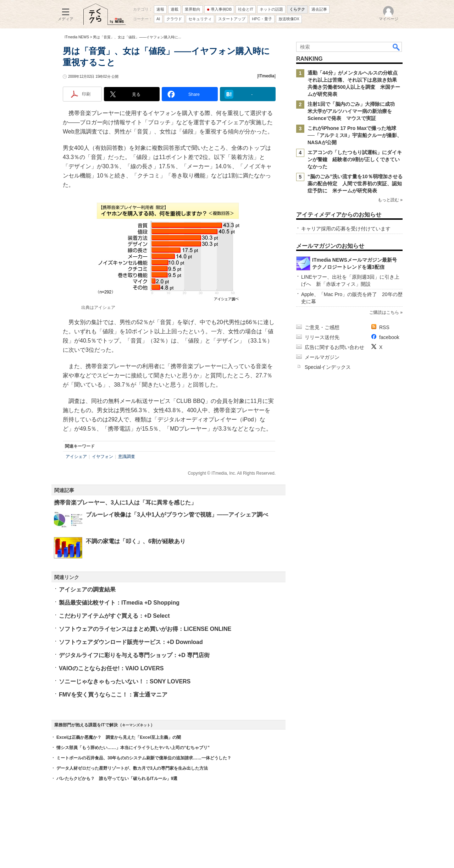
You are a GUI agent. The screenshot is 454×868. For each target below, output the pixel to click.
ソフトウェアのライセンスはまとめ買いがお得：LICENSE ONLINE (145, 629)
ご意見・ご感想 (322, 327)
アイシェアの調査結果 (87, 589)
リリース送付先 (322, 337)
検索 (397, 47)
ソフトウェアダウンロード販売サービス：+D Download (131, 642)
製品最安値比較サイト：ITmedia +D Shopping (119, 603)
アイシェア (76, 457)
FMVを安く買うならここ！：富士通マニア (113, 695)
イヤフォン (103, 457)
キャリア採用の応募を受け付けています (346, 229)
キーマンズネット (136, 725)
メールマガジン (322, 357)
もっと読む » (390, 200)
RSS (384, 327)
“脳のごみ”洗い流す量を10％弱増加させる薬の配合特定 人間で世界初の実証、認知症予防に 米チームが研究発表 (355, 184)
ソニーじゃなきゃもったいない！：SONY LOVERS (125, 681)
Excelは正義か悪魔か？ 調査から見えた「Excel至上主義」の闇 (119, 737)
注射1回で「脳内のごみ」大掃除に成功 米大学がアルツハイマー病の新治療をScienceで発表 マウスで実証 (354, 111)
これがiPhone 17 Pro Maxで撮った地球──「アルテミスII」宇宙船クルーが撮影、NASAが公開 (355, 135)
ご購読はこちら (384, 312)
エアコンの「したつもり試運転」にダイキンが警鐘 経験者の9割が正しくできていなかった (355, 159)
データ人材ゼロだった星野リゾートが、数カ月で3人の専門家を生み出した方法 (132, 768)
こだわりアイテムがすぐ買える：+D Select (114, 616)
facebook (389, 337)
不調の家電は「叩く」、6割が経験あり (136, 541)
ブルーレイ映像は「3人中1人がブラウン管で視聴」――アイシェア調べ (177, 515)
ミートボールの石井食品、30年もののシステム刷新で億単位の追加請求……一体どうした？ (144, 758)
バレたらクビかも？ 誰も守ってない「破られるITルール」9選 (117, 779)
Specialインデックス (328, 367)
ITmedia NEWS (77, 37)
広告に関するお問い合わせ (334, 347)
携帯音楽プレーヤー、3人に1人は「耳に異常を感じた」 (125, 503)
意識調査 (127, 457)
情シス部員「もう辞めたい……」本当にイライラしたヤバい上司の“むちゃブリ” (133, 748)
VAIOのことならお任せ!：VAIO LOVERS (111, 668)
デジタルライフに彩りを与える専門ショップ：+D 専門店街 (134, 655)
